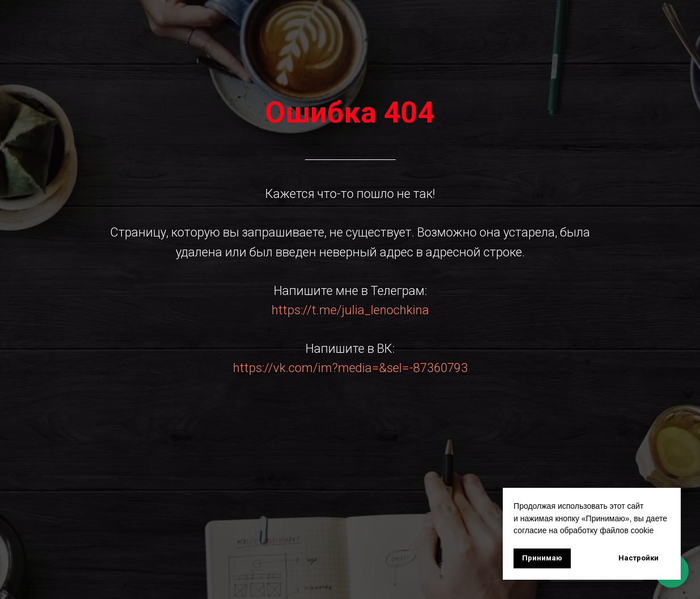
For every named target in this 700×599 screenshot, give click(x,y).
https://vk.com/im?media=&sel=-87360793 (350, 368)
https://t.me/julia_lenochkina (350, 310)
